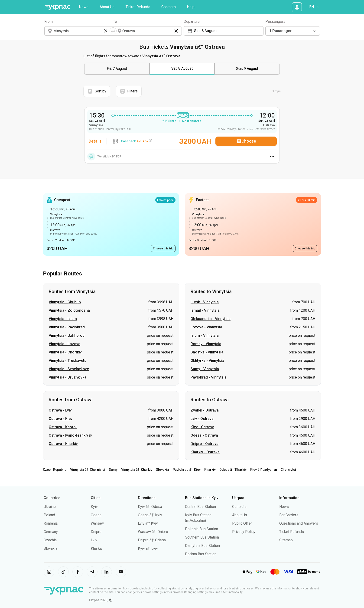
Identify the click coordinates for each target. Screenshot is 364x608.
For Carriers (289, 515)
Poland (49, 515)
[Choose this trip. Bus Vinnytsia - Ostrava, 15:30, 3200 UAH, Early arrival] (163, 248)
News (84, 7)
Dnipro (96, 532)
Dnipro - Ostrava (205, 444)
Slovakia (162, 470)
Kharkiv (210, 470)
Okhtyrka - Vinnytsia (207, 361)
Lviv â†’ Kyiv (148, 523)
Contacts (169, 7)
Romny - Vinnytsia (206, 344)
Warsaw (97, 523)
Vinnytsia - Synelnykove (69, 369)
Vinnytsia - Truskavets (68, 361)
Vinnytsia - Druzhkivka (68, 377)
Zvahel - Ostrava (205, 410)
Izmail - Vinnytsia (205, 310)
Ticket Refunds (138, 7)
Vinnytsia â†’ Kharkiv (137, 470)
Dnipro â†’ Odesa (152, 540)
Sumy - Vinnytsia (205, 369)
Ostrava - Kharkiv (63, 444)
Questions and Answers (299, 523)
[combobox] (293, 31)
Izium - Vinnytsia (205, 335)
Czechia (50, 540)
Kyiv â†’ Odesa (150, 507)
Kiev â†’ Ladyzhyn (264, 470)
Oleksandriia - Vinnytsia (211, 319)
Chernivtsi (288, 470)
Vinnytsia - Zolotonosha (69, 310)
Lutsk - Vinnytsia (205, 302)
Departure (192, 21)
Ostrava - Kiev (61, 419)
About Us (107, 7)
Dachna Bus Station (201, 554)
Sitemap (286, 540)
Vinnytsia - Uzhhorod (67, 335)
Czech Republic (55, 470)
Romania (51, 523)
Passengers (275, 21)
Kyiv (94, 507)
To (115, 21)
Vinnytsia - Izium (63, 319)
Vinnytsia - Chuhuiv (65, 302)
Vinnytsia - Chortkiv (65, 352)
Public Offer (242, 523)
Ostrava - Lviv (60, 410)
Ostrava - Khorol (63, 427)
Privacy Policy (244, 532)
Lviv (94, 540)
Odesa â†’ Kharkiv (233, 470)
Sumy (113, 470)
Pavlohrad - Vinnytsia (209, 377)
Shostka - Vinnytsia (207, 352)
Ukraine (50, 507)
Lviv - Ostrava (202, 419)
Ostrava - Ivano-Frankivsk (70, 435)
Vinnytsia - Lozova (65, 344)
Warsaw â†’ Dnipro (153, 532)
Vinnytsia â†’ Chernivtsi (88, 470)
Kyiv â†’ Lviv (148, 548)
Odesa (96, 515)
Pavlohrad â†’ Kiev (187, 470)
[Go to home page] (58, 8)
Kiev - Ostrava (202, 427)
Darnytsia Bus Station (202, 546)
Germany (51, 532)
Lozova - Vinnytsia (206, 327)
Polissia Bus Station (201, 529)
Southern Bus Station (202, 537)
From (49, 21)
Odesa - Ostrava (204, 435)
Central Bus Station (200, 507)
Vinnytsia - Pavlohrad (67, 327)
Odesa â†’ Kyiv (150, 515)
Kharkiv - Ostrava (205, 452)
